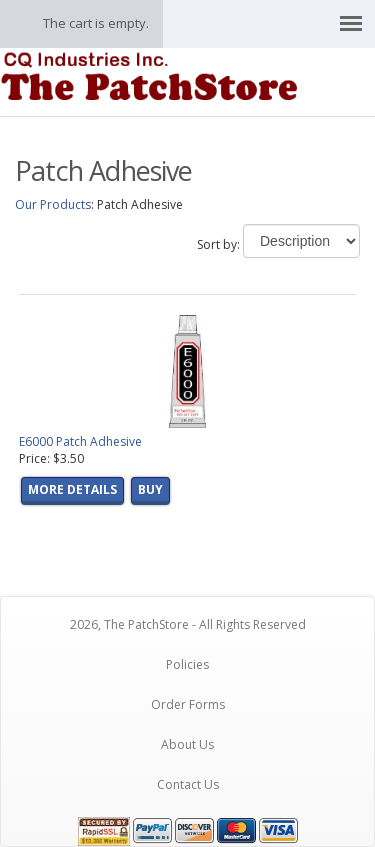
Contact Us (188, 784)
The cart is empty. (96, 23)
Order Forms (188, 704)
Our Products (53, 204)
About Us (187, 744)
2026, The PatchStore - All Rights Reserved (188, 624)
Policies (187, 664)
